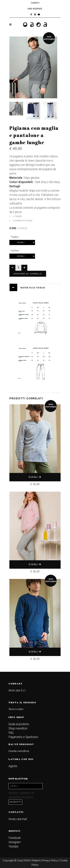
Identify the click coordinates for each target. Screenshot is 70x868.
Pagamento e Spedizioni (23, 737)
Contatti (35, 3)
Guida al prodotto (19, 724)
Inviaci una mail (18, 819)
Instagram (15, 842)
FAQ (11, 733)
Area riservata (35, 9)
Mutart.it (36, 860)
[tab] (35, 287)
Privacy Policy (50, 860)
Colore (15, 251)
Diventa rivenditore (19, 751)
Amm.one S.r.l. (17, 690)
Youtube (13, 846)
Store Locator (16, 709)
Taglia (15, 237)
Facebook (15, 838)
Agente (13, 766)
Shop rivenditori (18, 728)
